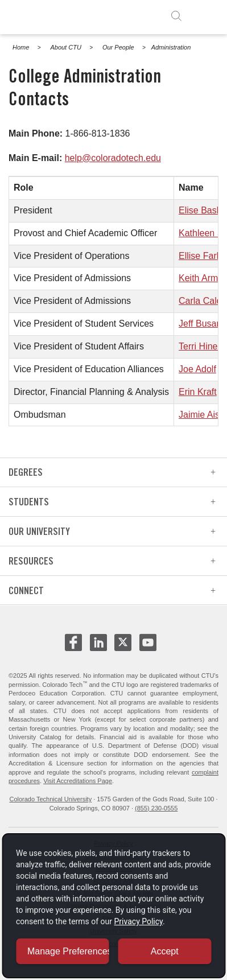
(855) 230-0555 (156, 808)
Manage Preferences (68, 951)
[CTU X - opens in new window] (123, 643)
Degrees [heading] (112, 472)
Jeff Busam (201, 324)
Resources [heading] (112, 561)
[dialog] (113, 906)
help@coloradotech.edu (113, 158)
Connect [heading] (112, 590)
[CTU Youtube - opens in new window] (148, 647)
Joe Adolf (197, 369)
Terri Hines (200, 346)
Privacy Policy (139, 921)
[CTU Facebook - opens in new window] (73, 647)
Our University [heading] (112, 531)
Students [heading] (112, 502)
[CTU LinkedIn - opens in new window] (98, 647)
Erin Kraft (198, 392)
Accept (165, 951)
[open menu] (205, 16)
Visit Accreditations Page (78, 781)
